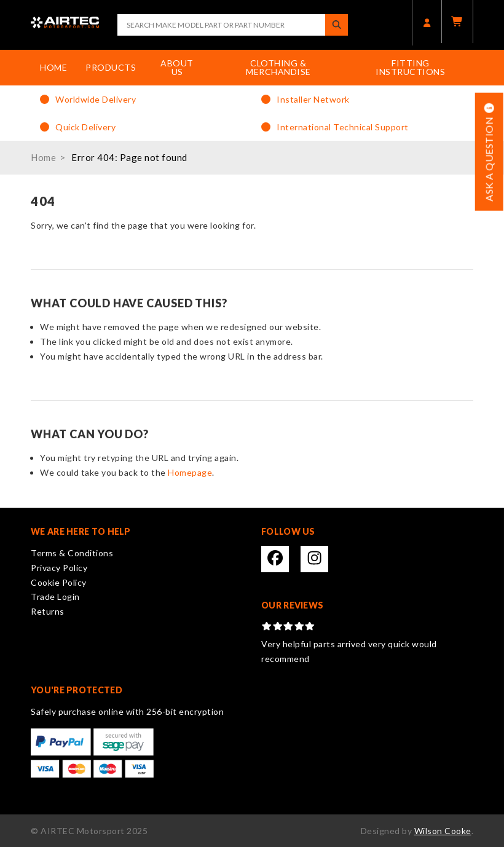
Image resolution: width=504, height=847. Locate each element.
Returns (48, 611)
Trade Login (55, 597)
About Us (177, 67)
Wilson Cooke (443, 831)
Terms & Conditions (72, 553)
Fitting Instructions (410, 67)
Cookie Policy (59, 582)
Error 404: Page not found (129, 157)
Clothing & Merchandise (278, 67)
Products (111, 67)
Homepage (190, 472)
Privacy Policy (59, 568)
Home (53, 67)
